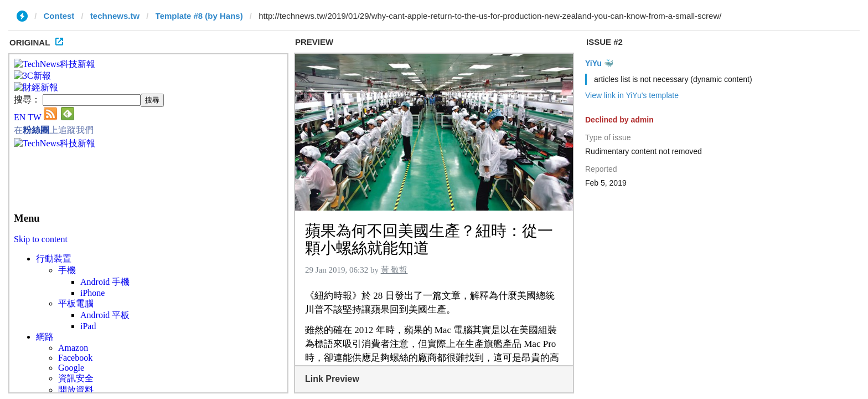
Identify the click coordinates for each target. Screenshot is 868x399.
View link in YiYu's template (632, 95)
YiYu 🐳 (599, 63)
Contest (59, 16)
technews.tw (115, 16)
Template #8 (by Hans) (199, 16)
